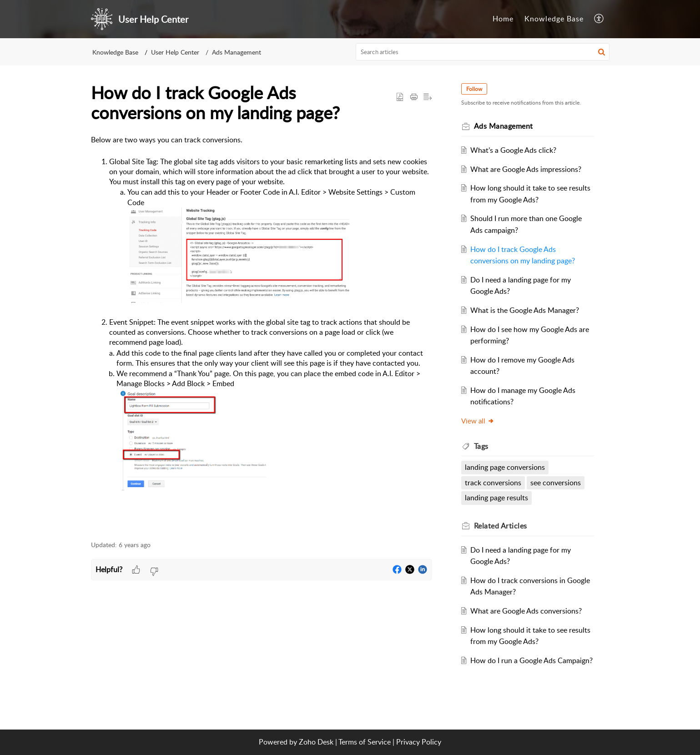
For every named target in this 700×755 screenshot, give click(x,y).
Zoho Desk (316, 742)
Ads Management (237, 52)
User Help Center (175, 52)
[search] (483, 52)
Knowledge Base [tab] (554, 19)
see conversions (556, 483)
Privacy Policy (419, 742)
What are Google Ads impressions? (526, 169)
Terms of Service (365, 742)
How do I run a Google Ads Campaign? (531, 660)
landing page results (496, 498)
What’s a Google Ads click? (513, 150)
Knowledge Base (115, 52)
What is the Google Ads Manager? (525, 310)
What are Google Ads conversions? (526, 611)
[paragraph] (262, 333)
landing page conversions (505, 467)
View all (478, 421)
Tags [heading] (481, 446)
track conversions (493, 483)
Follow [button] (474, 89)
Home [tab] (503, 19)
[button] (599, 19)
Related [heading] (501, 526)
